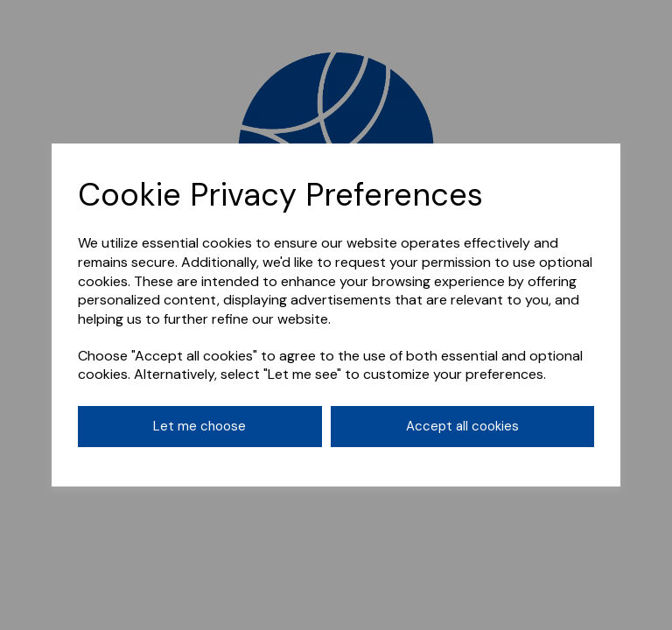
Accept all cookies (462, 426)
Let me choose (199, 426)
